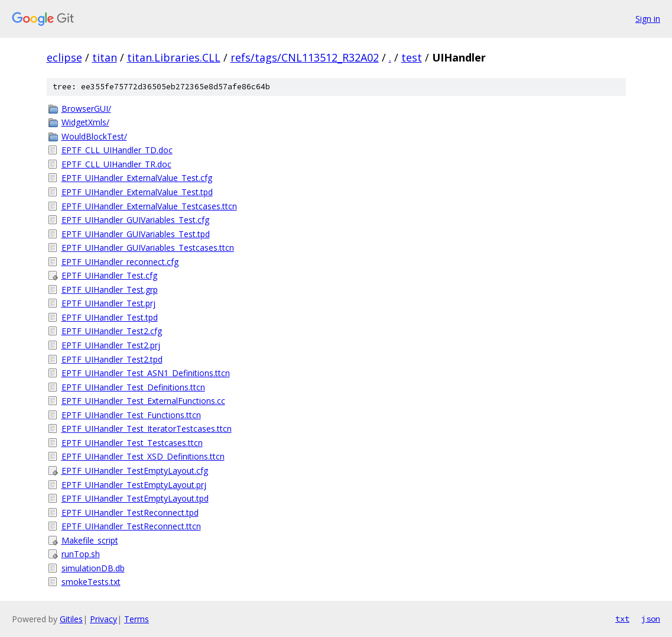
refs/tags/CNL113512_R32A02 (305, 57)
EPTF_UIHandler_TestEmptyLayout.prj (134, 485)
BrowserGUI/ (86, 109)
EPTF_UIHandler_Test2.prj (111, 345)
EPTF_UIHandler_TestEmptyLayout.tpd (135, 498)
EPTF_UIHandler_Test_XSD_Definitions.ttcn (143, 456)
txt (622, 619)
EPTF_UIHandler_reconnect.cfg (120, 262)
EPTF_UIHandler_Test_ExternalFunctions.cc (143, 401)
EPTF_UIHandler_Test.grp (110, 290)
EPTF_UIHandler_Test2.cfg (112, 331)
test (412, 57)
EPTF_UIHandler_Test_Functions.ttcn (131, 415)
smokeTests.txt (91, 582)
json (651, 619)
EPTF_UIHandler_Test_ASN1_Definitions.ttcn (146, 373)
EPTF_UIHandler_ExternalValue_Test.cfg (137, 178)
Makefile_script (90, 540)
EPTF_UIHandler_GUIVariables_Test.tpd (136, 234)
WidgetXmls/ (85, 122)
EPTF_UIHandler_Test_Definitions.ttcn (133, 387)
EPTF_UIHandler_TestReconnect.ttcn (131, 526)
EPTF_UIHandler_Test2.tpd (112, 359)
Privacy (103, 619)
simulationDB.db (93, 568)
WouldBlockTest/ (94, 136)
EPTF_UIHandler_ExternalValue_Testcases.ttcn (149, 206)
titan (105, 57)
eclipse (64, 57)
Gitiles (71, 619)
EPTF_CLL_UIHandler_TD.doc (117, 150)
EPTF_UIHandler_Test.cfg (109, 275)
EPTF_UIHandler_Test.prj (108, 303)
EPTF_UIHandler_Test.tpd (110, 317)
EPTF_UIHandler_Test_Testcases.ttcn (132, 443)
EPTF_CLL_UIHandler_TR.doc (116, 164)
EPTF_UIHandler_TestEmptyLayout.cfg (135, 471)
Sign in (648, 19)
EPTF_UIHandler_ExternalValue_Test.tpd (137, 192)
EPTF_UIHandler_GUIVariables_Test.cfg (135, 220)
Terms (137, 619)
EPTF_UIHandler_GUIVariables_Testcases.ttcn (148, 248)
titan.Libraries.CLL (174, 57)
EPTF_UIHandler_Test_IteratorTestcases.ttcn (147, 429)
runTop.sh (81, 554)
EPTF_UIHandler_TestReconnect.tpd (130, 512)
